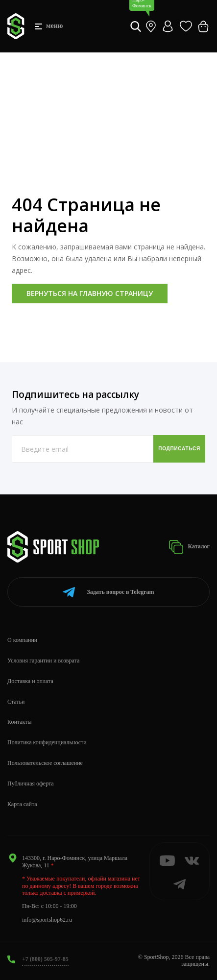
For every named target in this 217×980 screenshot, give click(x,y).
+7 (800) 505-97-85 (45, 959)
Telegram (108, 592)
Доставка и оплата (30, 681)
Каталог (189, 547)
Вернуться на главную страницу (90, 293)
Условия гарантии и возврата (43, 661)
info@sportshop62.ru (47, 920)
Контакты (20, 722)
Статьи (16, 702)
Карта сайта (22, 804)
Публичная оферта (31, 784)
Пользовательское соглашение (45, 763)
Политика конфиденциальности (47, 742)
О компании (22, 640)
